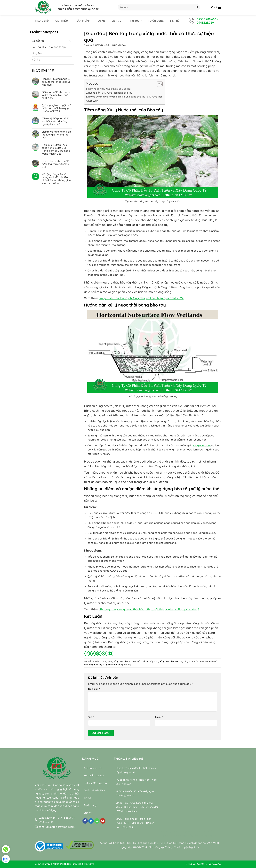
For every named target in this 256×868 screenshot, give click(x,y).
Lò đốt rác (38, 41)
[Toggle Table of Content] (158, 84)
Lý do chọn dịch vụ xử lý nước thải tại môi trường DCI (55, 164)
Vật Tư (36, 60)
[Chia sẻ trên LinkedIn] (111, 654)
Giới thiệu (63, 21)
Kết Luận (93, 101)
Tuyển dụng (156, 21)
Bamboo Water (205, 831)
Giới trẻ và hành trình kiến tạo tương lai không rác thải (56, 135)
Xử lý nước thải (121, 661)
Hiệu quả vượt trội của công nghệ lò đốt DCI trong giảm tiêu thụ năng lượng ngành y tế (56, 149)
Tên (91, 717)
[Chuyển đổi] (70, 41)
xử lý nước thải (202, 445)
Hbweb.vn (89, 864)
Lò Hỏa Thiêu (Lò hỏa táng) (49, 47)
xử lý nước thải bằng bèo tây (117, 665)
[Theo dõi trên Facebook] (85, 821)
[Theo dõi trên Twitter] (91, 821)
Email (159, 717)
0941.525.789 (205, 23)
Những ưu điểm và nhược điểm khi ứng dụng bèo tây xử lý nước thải (125, 97)
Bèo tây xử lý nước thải (187, 661)
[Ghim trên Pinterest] (105, 654)
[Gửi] (197, 7)
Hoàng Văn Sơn (118, 45)
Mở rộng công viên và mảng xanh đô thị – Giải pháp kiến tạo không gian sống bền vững (56, 179)
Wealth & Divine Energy (202, 835)
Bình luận (94, 689)
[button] (216, 7)
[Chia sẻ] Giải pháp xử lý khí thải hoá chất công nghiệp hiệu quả (55, 121)
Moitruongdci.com (62, 864)
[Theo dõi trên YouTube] (103, 821)
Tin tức (136, 21)
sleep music (187, 831)
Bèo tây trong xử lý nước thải (160, 661)
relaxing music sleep (174, 835)
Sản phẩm (84, 21)
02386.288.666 (206, 19)
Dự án (101, 21)
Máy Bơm (38, 53)
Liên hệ (175, 21)
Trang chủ (42, 21)
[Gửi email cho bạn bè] (99, 654)
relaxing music (170, 831)
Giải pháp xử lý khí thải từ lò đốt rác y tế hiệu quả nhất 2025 (56, 95)
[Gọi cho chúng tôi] (97, 821)
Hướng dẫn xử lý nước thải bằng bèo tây (110, 93)
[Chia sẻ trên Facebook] (87, 654)
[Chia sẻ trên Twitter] (93, 654)
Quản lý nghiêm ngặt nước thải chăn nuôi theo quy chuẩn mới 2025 (57, 108)
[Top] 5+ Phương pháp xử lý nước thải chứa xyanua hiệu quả (56, 82)
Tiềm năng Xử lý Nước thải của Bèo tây (109, 89)
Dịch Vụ (117, 21)
